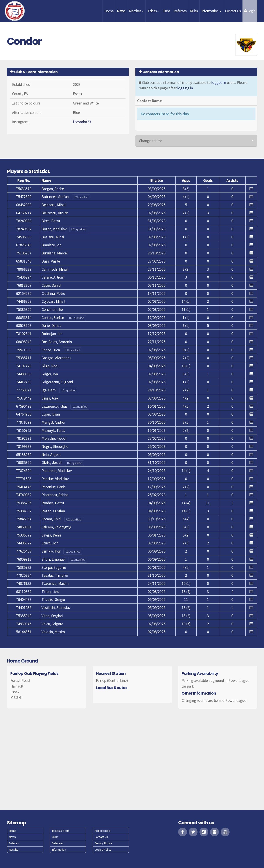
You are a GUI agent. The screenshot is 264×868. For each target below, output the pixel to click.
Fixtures (14, 843)
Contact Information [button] (159, 72)
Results (14, 850)
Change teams (151, 141)
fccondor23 (82, 122)
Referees (180, 11)
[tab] (68, 72)
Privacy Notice (103, 843)
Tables (153, 11)
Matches (136, 11)
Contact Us (233, 11)
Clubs (166, 11)
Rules (194, 11)
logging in (185, 88)
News (121, 11)
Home (109, 11)
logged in (219, 82)
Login (250, 11)
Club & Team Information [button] (34, 72)
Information (211, 11)
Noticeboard (102, 831)
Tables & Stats (61, 831)
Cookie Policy (103, 850)
